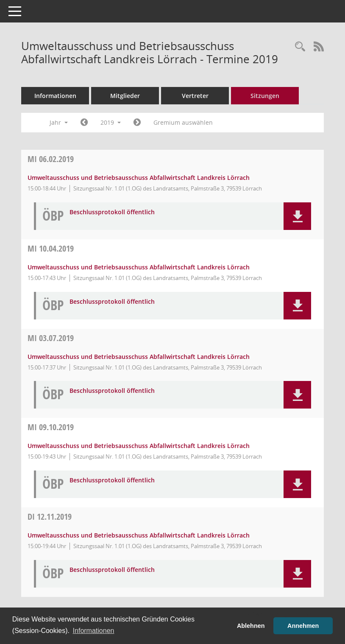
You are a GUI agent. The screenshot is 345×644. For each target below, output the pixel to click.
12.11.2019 (50, 517)
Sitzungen (265, 96)
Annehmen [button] (303, 626)
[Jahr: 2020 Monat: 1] (137, 123)
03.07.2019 (51, 338)
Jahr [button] (59, 122)
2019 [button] (111, 122)
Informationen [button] (94, 631)
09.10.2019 (51, 427)
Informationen (55, 96)
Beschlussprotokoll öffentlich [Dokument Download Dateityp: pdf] (112, 212)
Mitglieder (125, 96)
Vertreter (195, 96)
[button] (297, 216)
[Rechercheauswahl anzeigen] (300, 47)
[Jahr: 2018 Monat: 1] (84, 123)
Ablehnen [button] (251, 626)
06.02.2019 (51, 159)
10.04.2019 (51, 248)
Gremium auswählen (183, 122)
